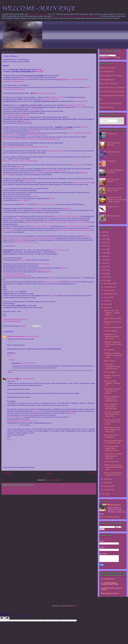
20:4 (35, 421)
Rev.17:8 (72, 282)
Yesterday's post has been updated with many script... (112, 429)
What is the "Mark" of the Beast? (112, 88)
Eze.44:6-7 (43, 147)
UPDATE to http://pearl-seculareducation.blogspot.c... (113, 467)
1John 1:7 (40, 226)
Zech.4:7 (6, 139)
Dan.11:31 (14, 147)
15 (32, 139)
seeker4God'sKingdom (15, 336)
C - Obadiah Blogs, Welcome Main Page (110, 583)
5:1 (50, 282)
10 (6, 89)
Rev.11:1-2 (36, 147)
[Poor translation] (6, 618)
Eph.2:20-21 (58, 151)
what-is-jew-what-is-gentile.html (14, 274)
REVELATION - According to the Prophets (15, 492)
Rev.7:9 (24, 139)
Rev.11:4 (18, 139)
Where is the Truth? (107, 68)
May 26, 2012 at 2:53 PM (31, 336)
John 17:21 (33, 14)
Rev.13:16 (20, 167)
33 (90, 183)
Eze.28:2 (39, 109)
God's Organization (107, 80)
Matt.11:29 (81, 278)
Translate (115, 57)
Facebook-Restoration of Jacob (112, 589)
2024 (104, 239)
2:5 (63, 97)
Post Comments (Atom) (53, 480)
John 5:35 (81, 105)
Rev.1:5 (38, 69)
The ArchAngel (110, 372)
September (109, 294)
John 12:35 (47, 226)
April (106, 479)
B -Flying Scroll (108, 579)
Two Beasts (111, 161)
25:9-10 (69, 216)
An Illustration (109, 350)
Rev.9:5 (26, 117)
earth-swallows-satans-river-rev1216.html (17, 276)
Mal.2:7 (69, 133)
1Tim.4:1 (9, 230)
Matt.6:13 (6, 238)
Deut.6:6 (80, 165)
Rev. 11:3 (57, 16)
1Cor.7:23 (74, 226)
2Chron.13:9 (24, 115)
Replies (12, 360)
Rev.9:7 (6, 115)
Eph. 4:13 (42, 14)
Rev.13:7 (36, 173)
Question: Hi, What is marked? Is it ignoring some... (113, 355)
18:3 (86, 79)
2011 (104, 494)
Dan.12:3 (49, 93)
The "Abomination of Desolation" (112, 95)
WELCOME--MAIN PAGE (38, 8)
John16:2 (71, 413)
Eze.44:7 (88, 133)
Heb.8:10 (84, 127)
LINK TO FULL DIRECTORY (111, 103)
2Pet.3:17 (27, 200)
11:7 (28, 242)
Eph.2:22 (43, 135)
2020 (104, 253)
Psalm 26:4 (11, 417)
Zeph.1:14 (37, 238)
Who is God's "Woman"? (109, 84)
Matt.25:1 (76, 183)
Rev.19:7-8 (32, 131)
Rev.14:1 (74, 165)
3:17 (50, 99)
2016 (104, 267)
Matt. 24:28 (67, 16)
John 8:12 (33, 226)
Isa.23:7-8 (32, 109)
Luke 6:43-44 (70, 230)
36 (19, 147)
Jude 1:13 (52, 204)
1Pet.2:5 (37, 135)
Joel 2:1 (31, 238)
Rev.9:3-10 (23, 260)
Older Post (91, 473)
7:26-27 (63, 216)
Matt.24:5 (63, 222)
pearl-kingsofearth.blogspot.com (13, 81)
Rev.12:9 (44, 222)
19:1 (35, 139)
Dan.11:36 (7, 161)
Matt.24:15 (6, 135)
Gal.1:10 (25, 121)
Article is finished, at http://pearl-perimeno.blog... (111, 406)
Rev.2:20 (81, 226)
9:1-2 (55, 222)
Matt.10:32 (20, 421)
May (106, 308)
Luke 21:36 (45, 238)
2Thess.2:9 (37, 222)
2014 (104, 274)
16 (64, 171)
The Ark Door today (111, 462)
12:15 (46, 264)
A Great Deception (107, 72)
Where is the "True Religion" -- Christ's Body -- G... (112, 313)
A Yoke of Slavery (111, 331)
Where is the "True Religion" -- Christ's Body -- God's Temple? (117, 200)
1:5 (65, 79)
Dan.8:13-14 (24, 161)
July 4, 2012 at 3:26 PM (26, 379)
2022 (104, 246)
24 (67, 222)
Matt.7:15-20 (61, 230)
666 (101, 99)
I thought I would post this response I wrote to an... (113, 344)
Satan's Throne (110, 361)
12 (75, 79)
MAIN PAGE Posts (107, 107)
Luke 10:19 (13, 89)
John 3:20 (18, 218)
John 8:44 (29, 222)
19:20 (67, 250)
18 (77, 79)
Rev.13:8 (27, 421)
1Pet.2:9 (75, 133)
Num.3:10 (82, 133)
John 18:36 (39, 72)
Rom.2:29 (69, 129)
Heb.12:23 (84, 101)
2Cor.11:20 (56, 282)
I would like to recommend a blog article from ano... (112, 366)
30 (15, 421)
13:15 (86, 226)
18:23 (81, 183)
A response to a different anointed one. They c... (111, 336)
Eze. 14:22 (95, 16)
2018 (104, 260)
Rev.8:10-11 (55, 97)
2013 (104, 277)
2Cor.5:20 (53, 171)
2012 (104, 280)
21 (9, 115)
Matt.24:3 (50, 296)
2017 (104, 263)
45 (75, 230)
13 (30, 139)
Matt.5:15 (74, 105)
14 (83, 79)
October (108, 290)
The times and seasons (113, 327)
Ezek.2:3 (20, 89)
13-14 (60, 250)
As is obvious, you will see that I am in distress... (112, 391)
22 (63, 151)
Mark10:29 (10, 421)
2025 (104, 236)
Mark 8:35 (19, 240)
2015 (104, 270)
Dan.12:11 (6, 175)
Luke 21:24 (28, 147)
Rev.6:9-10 (16, 242)
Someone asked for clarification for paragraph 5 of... (111, 399)
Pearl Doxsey (12, 379)
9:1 (60, 97)
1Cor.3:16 (30, 135)
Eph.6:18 (52, 238)
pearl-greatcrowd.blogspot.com (48, 139)
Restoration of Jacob (110, 593)
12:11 (22, 147)
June (106, 304)
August (107, 297)
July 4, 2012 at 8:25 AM (28, 363)
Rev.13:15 (36, 411)
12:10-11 (33, 242)
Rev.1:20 (34, 196)
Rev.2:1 (36, 93)
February (108, 486)
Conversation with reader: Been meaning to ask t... (112, 448)
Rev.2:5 (55, 99)
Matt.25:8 (37, 208)
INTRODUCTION (114, 152)
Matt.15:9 (57, 216)
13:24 (85, 183)
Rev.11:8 (76, 16)
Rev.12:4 (43, 93)
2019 (104, 256)
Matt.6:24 (51, 278)
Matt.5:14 (60, 171)
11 (12, 139)
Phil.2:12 (12, 238)
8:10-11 (50, 222)
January (108, 490)
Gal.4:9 (46, 282)
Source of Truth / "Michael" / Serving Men (112, 383)
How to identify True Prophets (111, 76)
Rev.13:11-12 (28, 181)
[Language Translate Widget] (108, 55)
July (106, 301)
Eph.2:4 (76, 101)
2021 (104, 249)
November (109, 287)
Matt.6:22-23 (67, 208)
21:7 (32, 421)
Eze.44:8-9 (15, 115)
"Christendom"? (113, 207)
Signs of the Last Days (113, 318)
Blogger (76, 606)
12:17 (78, 222)
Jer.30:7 (25, 238)
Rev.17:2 (71, 79)
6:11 (38, 131)
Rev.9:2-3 (47, 272)
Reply (9, 356)
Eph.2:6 (51, 198)
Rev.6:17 (19, 238)
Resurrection (112, 134)
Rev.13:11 (72, 222)
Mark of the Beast (114, 216)
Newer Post (7, 473)
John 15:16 (80, 230)
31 (88, 183)
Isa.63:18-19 (33, 161)
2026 (104, 232)
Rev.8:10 (67, 105)
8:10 (54, 93)
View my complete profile (109, 517)
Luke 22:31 (87, 236)
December (109, 283)
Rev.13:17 (75, 216)
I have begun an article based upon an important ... (113, 456)
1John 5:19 (25, 77)
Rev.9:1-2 (78, 107)
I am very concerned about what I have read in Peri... (112, 414)
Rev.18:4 (21, 417)
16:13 (80, 79)
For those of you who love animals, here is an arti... (112, 422)
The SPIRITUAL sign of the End (112, 92)
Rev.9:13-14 (40, 264)
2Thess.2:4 (14, 135)
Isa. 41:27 (86, 16)
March (107, 483)
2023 (104, 242)
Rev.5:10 (60, 79)
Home (49, 473)
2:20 (82, 222)
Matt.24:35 (88, 230)
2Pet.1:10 (45, 99)
